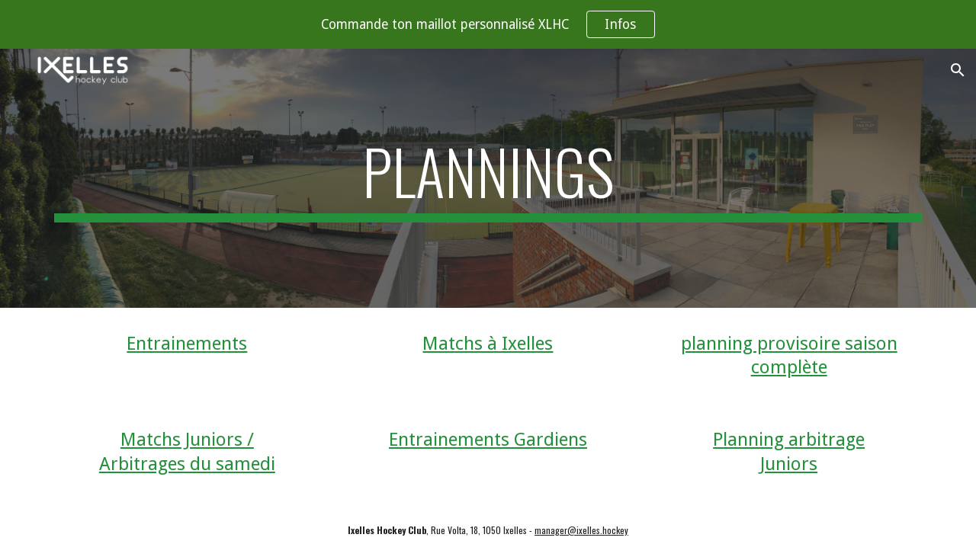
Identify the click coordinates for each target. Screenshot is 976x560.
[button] (958, 70)
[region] (488, 24)
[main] (488, 178)
